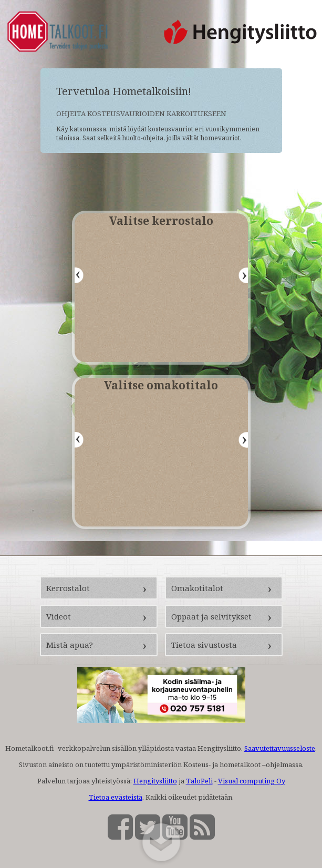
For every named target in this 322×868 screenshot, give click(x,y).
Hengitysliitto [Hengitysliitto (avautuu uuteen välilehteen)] (155, 781)
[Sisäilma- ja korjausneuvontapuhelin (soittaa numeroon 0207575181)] (161, 720)
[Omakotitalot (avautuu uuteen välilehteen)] (224, 588)
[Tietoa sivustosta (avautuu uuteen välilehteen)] (224, 645)
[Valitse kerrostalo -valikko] (161, 288)
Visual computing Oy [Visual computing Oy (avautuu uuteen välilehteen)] (252, 781)
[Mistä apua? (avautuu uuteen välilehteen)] (99, 645)
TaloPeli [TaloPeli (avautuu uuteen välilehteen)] (199, 781)
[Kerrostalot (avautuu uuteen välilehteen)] (99, 588)
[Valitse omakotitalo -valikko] (161, 452)
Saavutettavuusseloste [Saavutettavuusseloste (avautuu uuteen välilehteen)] (280, 748)
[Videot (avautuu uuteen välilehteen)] (99, 616)
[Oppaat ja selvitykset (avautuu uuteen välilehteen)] (224, 616)
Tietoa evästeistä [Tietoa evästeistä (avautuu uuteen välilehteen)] (116, 797)
